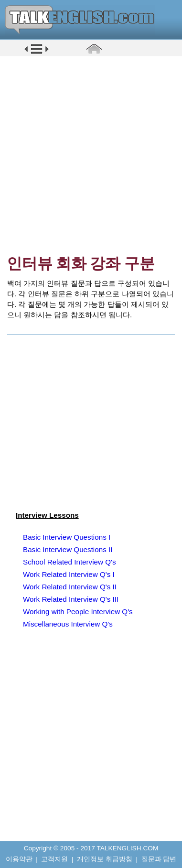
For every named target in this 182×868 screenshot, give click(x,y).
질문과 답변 (159, 859)
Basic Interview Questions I (67, 537)
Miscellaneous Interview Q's (68, 624)
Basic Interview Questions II (68, 549)
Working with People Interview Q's (78, 612)
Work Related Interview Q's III (71, 599)
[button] (37, 53)
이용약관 (19, 859)
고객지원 (54, 859)
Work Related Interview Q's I (69, 574)
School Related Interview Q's (70, 562)
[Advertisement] (91, 155)
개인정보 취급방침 (105, 859)
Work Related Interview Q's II (70, 587)
